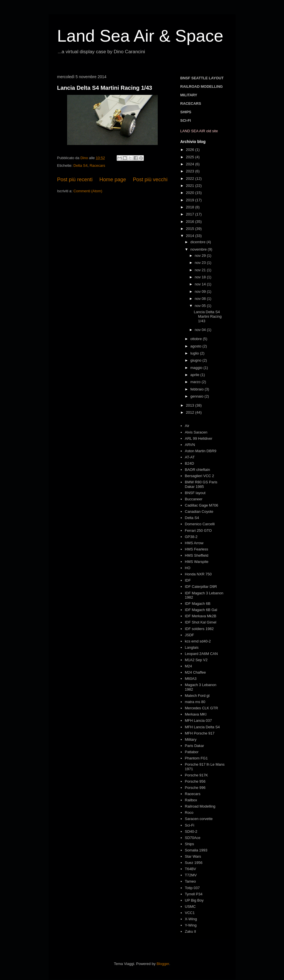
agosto (196, 346)
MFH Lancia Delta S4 (202, 727)
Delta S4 (80, 166)
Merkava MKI (196, 714)
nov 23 (201, 263)
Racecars (97, 166)
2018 (191, 207)
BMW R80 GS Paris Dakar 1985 (201, 484)
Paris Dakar (195, 746)
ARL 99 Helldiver (199, 438)
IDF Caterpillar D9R (201, 587)
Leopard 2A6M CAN (201, 654)
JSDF (190, 635)
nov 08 (201, 299)
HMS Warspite (197, 562)
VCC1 (190, 913)
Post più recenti (75, 180)
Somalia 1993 (196, 850)
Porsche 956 (195, 781)
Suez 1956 (194, 863)
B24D (190, 463)
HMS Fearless (197, 549)
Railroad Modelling (200, 806)
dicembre (198, 242)
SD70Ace (193, 838)
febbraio (197, 389)
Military (191, 739)
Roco (189, 813)
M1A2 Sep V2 (196, 660)
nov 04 (201, 330)
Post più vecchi (150, 180)
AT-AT (190, 457)
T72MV (191, 875)
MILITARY (189, 95)
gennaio (197, 396)
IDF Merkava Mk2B (201, 616)
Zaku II (191, 931)
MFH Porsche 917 (200, 733)
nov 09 (201, 292)
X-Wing (191, 919)
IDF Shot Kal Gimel (201, 622)
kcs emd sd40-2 (198, 641)
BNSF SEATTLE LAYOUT (202, 78)
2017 (191, 214)
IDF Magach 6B (198, 604)
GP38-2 (191, 537)
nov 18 (201, 277)
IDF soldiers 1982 (199, 629)
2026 (191, 150)
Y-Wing (191, 925)
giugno (196, 360)
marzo (196, 382)
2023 (191, 171)
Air (187, 426)
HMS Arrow (194, 543)
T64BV (191, 869)
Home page (113, 180)
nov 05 (201, 306)
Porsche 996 (195, 788)
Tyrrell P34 (194, 894)
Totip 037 (192, 888)
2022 (191, 179)
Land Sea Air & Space (140, 36)
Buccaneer (194, 499)
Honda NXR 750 (198, 574)
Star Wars (193, 856)
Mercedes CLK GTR (201, 708)
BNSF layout (195, 493)
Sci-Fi (190, 825)
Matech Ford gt (197, 696)
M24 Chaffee (195, 672)
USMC (190, 907)
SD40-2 (191, 831)
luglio (195, 353)
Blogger (163, 964)
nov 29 (201, 256)
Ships (190, 844)
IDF (188, 580)
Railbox (191, 800)
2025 (191, 157)
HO (188, 568)
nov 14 (201, 284)
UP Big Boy (194, 900)
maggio (197, 368)
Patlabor (192, 752)
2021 (191, 186)
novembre (199, 249)
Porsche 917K (197, 775)
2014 (191, 236)
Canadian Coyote (199, 512)
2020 (191, 193)
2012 (191, 412)
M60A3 (191, 679)
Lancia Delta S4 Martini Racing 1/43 (105, 88)
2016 (191, 222)
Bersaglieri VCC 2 (199, 476)
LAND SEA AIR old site (199, 131)
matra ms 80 (195, 702)
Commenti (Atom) (88, 191)
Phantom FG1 (196, 758)
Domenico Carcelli (200, 524)
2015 (191, 229)
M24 (188, 666)
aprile (195, 375)
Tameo (190, 881)
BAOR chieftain (197, 470)
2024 (191, 164)
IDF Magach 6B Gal (201, 610)
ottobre (197, 339)
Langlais (192, 647)
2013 (191, 405)
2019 (191, 200)
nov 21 (201, 270)
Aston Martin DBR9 (201, 451)
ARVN (190, 445)
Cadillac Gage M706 (202, 505)
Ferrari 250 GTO (198, 530)
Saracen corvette (199, 819)
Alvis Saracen (196, 432)
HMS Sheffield (197, 555)
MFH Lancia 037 (198, 720)
